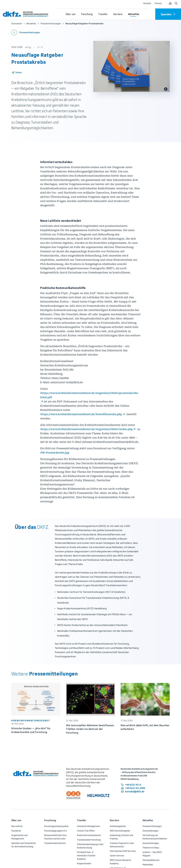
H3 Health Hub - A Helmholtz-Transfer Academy (86, 856)
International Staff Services (123, 851)
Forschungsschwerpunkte (56, 826)
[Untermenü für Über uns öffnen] (71, 14)
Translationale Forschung (89, 840)
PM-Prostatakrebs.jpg (55, 453)
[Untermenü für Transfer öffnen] (103, 14)
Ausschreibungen (151, 843)
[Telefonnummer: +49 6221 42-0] (133, 785)
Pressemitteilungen (152, 826)
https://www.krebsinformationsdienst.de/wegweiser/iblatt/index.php (87, 429)
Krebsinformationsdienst (89, 835)
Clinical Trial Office (86, 831)
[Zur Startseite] (26, 14)
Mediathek (148, 865)
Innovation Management (88, 826)
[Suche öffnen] (176, 3)
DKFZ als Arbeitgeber (120, 831)
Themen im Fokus (151, 848)
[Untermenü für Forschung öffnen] (87, 14)
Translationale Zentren (55, 843)
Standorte (16, 831)
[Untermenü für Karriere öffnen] (118, 14)
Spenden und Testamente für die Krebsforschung (24, 845)
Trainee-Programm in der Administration (122, 845)
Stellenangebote (118, 826)
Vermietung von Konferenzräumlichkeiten (155, 837)
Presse (158, 3)
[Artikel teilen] (17, 73)
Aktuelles (148, 820)
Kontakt (147, 3)
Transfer (82, 820)
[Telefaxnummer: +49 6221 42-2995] (133, 788)
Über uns (16, 820)
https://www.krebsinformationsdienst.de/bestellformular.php (81, 414)
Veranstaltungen (151, 831)
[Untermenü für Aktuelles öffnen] (134, 14)
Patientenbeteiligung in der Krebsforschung (90, 846)
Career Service (117, 856)
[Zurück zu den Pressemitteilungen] (26, 32)
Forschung (50, 820)
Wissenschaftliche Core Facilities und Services (55, 837)
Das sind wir (17, 826)
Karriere (114, 820)
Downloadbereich (151, 860)
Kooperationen (84, 863)
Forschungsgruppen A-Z (55, 831)
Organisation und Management (19, 837)
